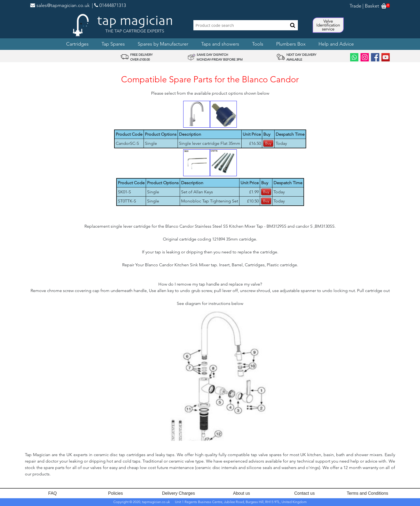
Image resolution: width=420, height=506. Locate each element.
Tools (258, 44)
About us (241, 493)
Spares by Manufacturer (163, 44)
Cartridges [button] (77, 44)
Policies (116, 493)
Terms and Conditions (368, 493)
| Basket (371, 6)
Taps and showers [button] (220, 44)
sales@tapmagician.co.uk (60, 5)
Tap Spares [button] (113, 44)
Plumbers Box (291, 44)
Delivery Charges (179, 493)
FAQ (52, 493)
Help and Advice (336, 44)
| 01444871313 (109, 5)
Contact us (305, 493)
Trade (355, 6)
